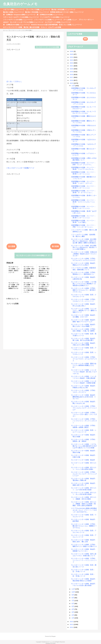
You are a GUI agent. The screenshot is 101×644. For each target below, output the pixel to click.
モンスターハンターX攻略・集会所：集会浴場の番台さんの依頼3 (84, 580)
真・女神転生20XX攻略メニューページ (16, 25)
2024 (72, 57)
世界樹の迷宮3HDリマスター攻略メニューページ (67, 12)
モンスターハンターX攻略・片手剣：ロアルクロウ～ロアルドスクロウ (84, 259)
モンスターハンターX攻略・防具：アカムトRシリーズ (84, 531)
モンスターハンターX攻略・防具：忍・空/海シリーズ (83, 575)
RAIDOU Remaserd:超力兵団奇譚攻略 (44, 25)
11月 (73, 589)
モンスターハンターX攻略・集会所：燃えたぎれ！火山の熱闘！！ (84, 325)
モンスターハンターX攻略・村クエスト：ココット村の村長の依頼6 (84, 468)
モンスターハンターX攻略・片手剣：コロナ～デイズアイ (84, 391)
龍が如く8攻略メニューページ (13, 12)
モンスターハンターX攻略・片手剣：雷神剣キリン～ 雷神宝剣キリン (84, 273)
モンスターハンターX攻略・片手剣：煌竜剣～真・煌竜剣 (84, 440)
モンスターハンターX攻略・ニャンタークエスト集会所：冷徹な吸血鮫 (84, 377)
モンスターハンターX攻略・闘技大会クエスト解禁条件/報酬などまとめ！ (84, 365)
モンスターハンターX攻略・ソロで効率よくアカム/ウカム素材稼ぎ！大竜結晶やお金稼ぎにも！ (84, 284)
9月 (73, 595)
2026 (72, 51)
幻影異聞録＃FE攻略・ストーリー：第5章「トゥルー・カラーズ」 (83, 182)
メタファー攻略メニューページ (14, 10)
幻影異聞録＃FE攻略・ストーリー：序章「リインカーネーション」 (83, 226)
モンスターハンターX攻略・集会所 (83, 460)
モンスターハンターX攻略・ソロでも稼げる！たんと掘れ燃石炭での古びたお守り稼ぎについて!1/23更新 (84, 446)
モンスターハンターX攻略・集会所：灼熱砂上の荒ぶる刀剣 (84, 387)
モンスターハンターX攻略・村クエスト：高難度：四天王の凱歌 (84, 498)
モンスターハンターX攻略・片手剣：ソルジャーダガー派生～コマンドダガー (84, 414)
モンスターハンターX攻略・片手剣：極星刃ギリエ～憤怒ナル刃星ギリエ (84, 545)
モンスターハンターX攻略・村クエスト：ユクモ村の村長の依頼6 (84, 489)
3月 (73, 612)
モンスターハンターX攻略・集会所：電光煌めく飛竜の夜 (84, 479)
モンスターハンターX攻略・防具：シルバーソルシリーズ (84, 431)
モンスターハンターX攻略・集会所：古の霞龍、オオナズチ (84, 316)
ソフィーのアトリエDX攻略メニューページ (18, 20)
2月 (73, 615)
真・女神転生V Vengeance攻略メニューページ (19, 15)
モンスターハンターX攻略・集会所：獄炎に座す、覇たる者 (84, 541)
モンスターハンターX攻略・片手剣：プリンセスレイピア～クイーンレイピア (84, 408)
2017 (72, 77)
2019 (72, 72)
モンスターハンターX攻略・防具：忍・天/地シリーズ (83, 571)
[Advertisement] (33, 65)
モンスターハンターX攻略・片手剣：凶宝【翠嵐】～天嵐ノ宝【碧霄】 (84, 330)
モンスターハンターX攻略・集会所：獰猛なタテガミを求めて (84, 264)
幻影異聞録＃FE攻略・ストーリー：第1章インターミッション (83, 217)
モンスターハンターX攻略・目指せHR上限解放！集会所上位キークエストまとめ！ (84, 254)
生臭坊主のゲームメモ (20, 4)
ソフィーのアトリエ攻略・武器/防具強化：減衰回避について (83, 269)
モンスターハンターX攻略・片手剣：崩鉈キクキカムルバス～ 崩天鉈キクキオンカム (84, 290)
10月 (73, 592)
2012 (72, 627)
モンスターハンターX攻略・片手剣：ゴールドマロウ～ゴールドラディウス (84, 359)
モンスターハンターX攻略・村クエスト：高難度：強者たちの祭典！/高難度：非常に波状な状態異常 (84, 504)
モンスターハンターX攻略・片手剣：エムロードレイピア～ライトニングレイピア (84, 474)
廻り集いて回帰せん (14, 82)
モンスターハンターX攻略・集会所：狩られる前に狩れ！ (84, 305)
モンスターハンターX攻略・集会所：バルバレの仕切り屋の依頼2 (84, 585)
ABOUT (6, 22)
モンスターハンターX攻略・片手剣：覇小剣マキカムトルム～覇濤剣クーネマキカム (84, 526)
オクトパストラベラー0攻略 (13, 27)
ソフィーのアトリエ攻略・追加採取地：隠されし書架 (83, 235)
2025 (72, 54)
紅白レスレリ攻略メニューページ (70, 25)
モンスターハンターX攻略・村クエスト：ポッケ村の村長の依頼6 (84, 493)
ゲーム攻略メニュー (70, 20)
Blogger (54, 636)
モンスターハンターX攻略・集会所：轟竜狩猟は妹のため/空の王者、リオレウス (84, 397)
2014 (72, 622)
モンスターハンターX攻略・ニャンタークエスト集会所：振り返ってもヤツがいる (84, 372)
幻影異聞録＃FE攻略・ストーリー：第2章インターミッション (83, 207)
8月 (73, 598)
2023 (72, 60)
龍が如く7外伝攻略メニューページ (37, 12)
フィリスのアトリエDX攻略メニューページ (55, 17)
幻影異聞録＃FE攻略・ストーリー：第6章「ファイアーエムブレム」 (83, 168)
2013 (72, 624)
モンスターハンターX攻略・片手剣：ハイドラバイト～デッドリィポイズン (84, 421)
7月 (73, 601)
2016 (72, 80)
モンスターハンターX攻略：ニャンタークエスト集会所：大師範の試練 (84, 382)
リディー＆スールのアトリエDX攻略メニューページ (21, 17)
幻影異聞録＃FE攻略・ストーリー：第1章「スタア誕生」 (83, 221)
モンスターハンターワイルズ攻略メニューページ (27, 22)
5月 (73, 606)
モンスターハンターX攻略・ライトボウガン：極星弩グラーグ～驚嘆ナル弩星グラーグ (84, 310)
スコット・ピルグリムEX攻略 (51, 27)
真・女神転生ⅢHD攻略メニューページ (50, 15)
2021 (72, 66)
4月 (73, 609)
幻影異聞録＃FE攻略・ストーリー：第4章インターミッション (83, 187)
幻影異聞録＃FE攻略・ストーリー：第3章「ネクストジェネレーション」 (83, 202)
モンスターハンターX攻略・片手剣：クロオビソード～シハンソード (84, 300)
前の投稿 (55, 246)
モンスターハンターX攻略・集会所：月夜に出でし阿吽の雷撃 (84, 344)
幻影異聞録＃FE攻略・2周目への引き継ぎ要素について (84, 159)
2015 (72, 83)
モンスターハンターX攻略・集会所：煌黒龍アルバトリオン (84, 550)
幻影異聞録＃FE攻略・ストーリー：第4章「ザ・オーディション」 (83, 192)
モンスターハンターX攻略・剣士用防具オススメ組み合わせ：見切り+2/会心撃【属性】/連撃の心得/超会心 (84, 241)
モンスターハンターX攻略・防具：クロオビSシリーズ (84, 296)
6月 (73, 603)
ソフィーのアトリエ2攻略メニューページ (48, 20)
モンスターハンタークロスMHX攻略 (48, 47)
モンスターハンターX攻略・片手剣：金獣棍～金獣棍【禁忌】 (84, 426)
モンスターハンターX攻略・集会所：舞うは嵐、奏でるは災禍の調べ (84, 339)
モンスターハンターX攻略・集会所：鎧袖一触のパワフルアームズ (84, 321)
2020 (72, 69)
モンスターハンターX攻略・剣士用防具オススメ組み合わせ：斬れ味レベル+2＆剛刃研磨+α (84, 247)
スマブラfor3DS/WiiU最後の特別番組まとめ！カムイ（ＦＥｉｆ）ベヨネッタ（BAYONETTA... (84, 510)
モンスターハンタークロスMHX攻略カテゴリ (33, 255)
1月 (73, 618)
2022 (72, 63)
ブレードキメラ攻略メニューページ (38, 10)
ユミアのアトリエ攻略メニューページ (58, 22)
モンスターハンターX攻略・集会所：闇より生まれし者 (84, 402)
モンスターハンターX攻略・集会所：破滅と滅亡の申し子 (84, 484)
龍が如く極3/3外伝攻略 (32, 27)
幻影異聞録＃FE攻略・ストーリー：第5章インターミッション (83, 173)
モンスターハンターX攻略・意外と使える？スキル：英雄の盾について (84, 555)
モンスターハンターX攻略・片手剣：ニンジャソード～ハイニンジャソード (84, 560)
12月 (73, 86)
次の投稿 (12, 246)
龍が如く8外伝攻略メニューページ (63, 10)
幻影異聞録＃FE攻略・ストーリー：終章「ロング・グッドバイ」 (83, 164)
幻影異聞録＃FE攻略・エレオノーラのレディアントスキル (83, 112)
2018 (72, 74)
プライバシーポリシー (86, 20)
